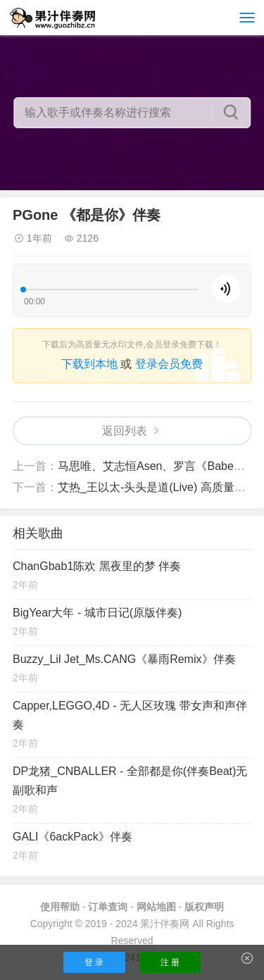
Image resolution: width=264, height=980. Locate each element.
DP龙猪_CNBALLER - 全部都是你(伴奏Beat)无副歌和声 (130, 781)
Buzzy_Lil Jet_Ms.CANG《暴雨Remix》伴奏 (124, 659)
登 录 (94, 962)
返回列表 (125, 431)
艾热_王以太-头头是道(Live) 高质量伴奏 (157, 487)
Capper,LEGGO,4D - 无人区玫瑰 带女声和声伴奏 (130, 715)
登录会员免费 (169, 364)
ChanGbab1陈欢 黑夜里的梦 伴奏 (97, 566)
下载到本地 (89, 364)
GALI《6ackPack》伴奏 (73, 837)
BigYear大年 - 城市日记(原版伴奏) (97, 613)
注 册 (170, 962)
